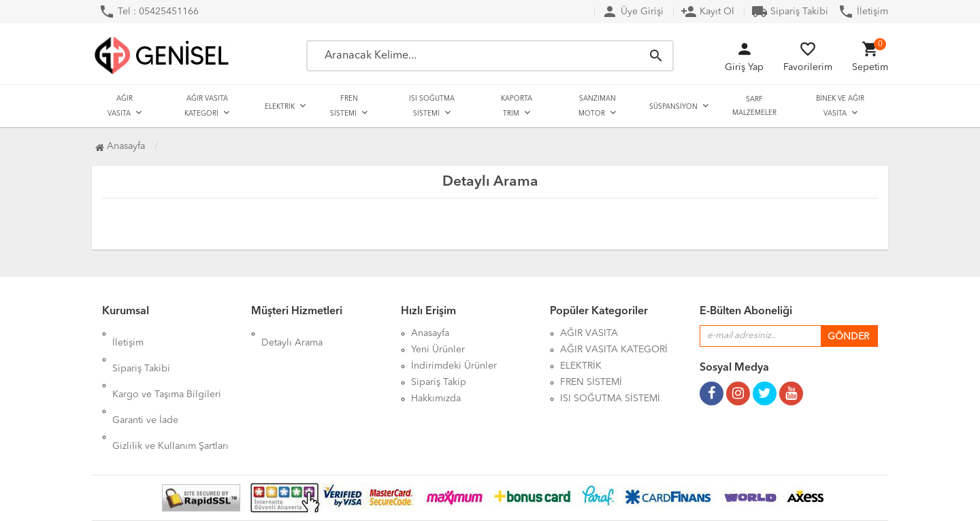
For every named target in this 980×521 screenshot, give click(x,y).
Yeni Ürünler (438, 350)
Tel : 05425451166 (149, 12)
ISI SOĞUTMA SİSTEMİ (432, 106)
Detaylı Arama (292, 333)
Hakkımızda (436, 399)
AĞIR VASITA (120, 106)
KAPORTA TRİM (517, 106)
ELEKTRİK (280, 107)
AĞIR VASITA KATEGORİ (206, 106)
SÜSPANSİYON (673, 107)
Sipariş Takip (439, 382)
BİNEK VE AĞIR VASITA (840, 106)
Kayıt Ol (707, 12)
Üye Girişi (633, 12)
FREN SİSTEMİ (344, 106)
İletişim (863, 12)
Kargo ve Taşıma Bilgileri (167, 366)
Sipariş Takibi (790, 12)
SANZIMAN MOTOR (597, 106)
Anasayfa (120, 146)
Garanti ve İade (145, 382)
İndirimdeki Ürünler (454, 366)
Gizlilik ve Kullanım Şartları (170, 399)
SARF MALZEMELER (754, 106)
